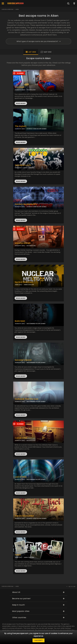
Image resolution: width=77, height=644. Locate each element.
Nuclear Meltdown (24, 282)
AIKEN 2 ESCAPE (29, 285)
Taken (18, 555)
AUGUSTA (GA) (20, 129)
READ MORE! (21, 142)
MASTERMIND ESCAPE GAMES (36, 324)
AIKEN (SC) (18, 285)
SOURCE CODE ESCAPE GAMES (37, 129)
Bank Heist (20, 321)
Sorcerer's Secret (23, 360)
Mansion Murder (23, 243)
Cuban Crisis (21, 438)
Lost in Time (21, 477)
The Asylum (21, 126)
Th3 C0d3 (19, 87)
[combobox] (74, 3)
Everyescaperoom (7, 9)
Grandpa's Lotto (23, 165)
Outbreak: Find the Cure (27, 399)
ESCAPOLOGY (31, 90)
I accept (38, 640)
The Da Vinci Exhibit (24, 516)
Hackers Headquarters (26, 204)
